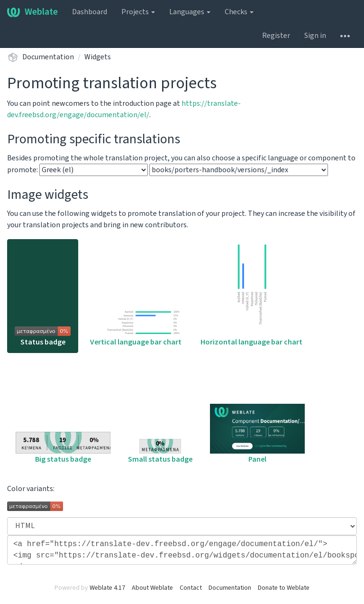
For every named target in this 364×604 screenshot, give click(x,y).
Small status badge (160, 452)
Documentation (48, 57)
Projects (138, 12)
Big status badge (63, 448)
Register (276, 36)
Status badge (43, 337)
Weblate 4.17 (107, 588)
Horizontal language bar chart (251, 294)
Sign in (315, 36)
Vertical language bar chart (136, 328)
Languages (190, 12)
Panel (257, 434)
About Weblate (152, 588)
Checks (239, 12)
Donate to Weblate (284, 588)
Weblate (32, 12)
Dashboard (90, 12)
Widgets (98, 57)
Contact (191, 588)
